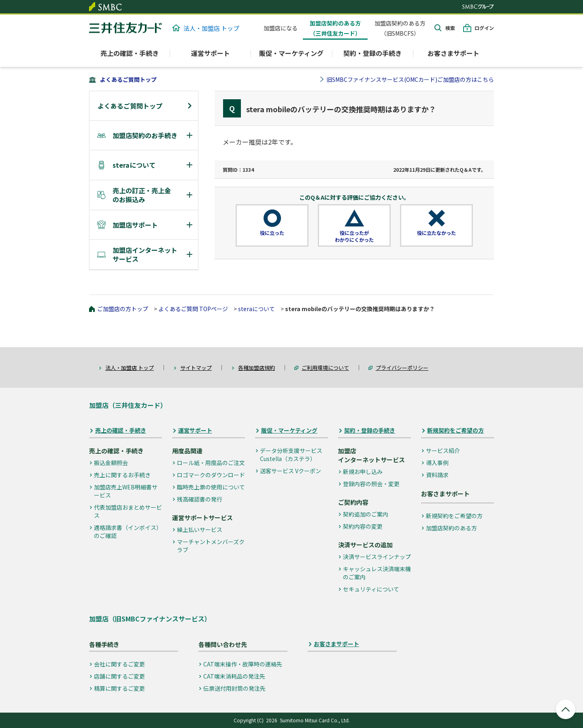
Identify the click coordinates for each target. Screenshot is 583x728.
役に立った (272, 233)
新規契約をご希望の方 (455, 430)
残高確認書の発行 (200, 499)
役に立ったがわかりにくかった (354, 236)
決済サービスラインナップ (377, 557)
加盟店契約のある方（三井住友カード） (335, 28)
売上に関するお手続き (122, 475)
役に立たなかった (436, 233)
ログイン (484, 28)
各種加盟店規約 (256, 368)
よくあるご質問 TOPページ (193, 309)
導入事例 (437, 463)
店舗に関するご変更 (119, 676)
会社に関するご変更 (119, 664)
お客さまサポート (453, 53)
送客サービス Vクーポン (290, 471)
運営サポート (195, 430)
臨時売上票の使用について (211, 487)
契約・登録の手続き (370, 430)
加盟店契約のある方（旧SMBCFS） (400, 28)
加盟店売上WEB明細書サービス (126, 491)
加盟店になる (281, 28)
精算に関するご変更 (119, 688)
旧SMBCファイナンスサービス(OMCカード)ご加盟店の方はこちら (410, 79)
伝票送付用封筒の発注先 (234, 688)
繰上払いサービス (200, 529)
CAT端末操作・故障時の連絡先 (243, 664)
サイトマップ (196, 368)
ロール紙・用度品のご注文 (211, 463)
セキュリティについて (371, 589)
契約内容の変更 (363, 526)
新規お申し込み (363, 472)
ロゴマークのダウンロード (211, 475)
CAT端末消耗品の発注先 (234, 676)
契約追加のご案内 (366, 514)
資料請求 (437, 475)
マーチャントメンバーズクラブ (211, 546)
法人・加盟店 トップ (206, 28)
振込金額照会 (111, 463)
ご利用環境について (325, 368)
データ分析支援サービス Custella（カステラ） (291, 455)
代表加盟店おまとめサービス (128, 511)
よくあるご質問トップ (128, 79)
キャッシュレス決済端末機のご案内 (377, 573)
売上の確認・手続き (121, 430)
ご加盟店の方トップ (123, 309)
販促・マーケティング (289, 430)
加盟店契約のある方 (451, 528)
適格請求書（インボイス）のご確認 (128, 532)
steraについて (256, 309)
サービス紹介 (443, 450)
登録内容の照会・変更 (371, 484)
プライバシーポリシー (402, 368)
